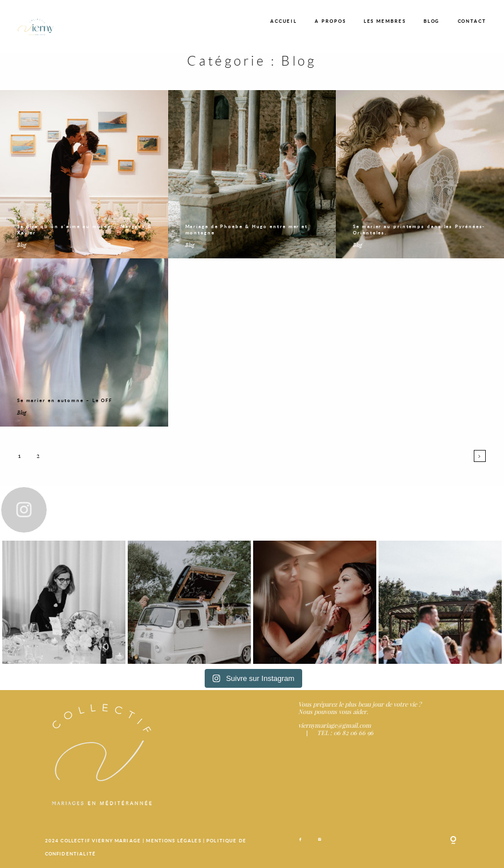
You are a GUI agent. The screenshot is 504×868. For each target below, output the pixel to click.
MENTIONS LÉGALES (174, 841)
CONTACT (472, 21)
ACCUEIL (284, 21)
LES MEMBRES (385, 21)
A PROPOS (330, 21)
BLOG (432, 21)
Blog (22, 245)
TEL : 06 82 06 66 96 (345, 733)
